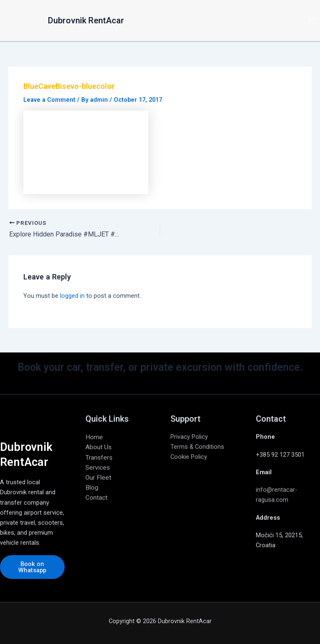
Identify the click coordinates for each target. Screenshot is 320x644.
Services (98, 468)
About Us (99, 447)
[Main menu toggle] (311, 20)
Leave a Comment (49, 100)
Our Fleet (98, 478)
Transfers (99, 458)
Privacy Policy (189, 437)
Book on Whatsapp (32, 567)
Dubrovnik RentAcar (86, 20)
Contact (96, 498)
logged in (72, 296)
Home (94, 437)
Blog (92, 488)
